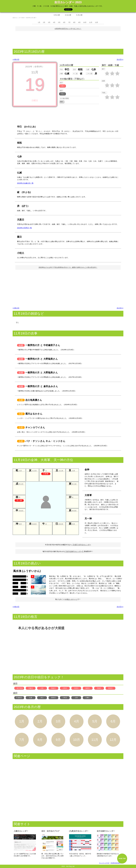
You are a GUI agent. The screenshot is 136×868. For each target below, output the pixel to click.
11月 (91, 22)
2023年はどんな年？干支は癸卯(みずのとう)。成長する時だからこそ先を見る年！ (68, 267)
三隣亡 (88, 698)
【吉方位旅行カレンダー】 (74, 551)
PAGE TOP (122, 859)
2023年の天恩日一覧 (24, 228)
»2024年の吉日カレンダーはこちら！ (68, 29)
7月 (69, 22)
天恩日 (76, 688)
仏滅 (31, 698)
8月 (74, 22)
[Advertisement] (68, 39)
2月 (44, 22)
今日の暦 (68, 15)
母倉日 (53, 688)
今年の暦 (57, 15)
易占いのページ (72, 599)
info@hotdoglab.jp (116, 863)
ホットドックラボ (104, 863)
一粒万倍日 (19, 688)
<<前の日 (16, 59)
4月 (54, 22)
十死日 (65, 698)
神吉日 (110, 688)
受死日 (53, 698)
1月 (39, 22)
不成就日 (19, 698)
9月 (79, 22)
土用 (76, 698)
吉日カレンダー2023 (18, 18)
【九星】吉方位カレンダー (82, 545)
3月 (49, 22)
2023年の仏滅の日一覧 (25, 183)
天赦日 (31, 688)
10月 (85, 22)
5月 (59, 22)
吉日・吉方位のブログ (50, 831)
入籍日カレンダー (21, 831)
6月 (64, 22)
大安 (42, 688)
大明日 (65, 688)
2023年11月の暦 (31, 18)
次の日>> (120, 59)
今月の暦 (79, 15)
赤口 (42, 698)
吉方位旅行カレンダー (106, 831)
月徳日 (99, 688)
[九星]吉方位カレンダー (79, 831)
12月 (97, 22)
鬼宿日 (88, 688)
